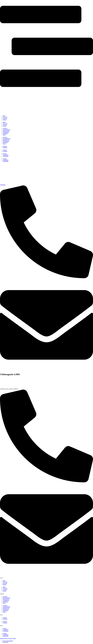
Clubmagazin (6, 600)
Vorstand (5, 583)
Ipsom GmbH (13, 638)
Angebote (5, 619)
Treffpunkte (6, 631)
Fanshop (5, 618)
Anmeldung (6, 630)
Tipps (4, 603)
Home (4, 581)
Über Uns (5, 582)
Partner (5, 585)
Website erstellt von (5, 638)
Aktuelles (5, 597)
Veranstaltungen (7, 598)
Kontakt (5, 628)
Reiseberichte (6, 599)
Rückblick (5, 602)
